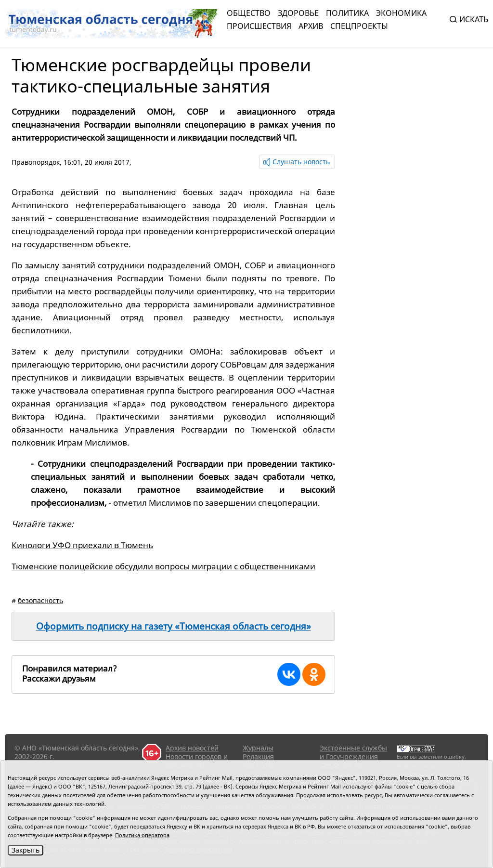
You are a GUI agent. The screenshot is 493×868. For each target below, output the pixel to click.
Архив (311, 26)
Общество (249, 13)
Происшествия (259, 26)
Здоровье (298, 13)
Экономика (401, 13)
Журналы (258, 748)
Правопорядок (36, 162)
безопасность (40, 600)
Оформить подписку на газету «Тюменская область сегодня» (174, 626)
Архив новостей (192, 748)
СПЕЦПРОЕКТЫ (359, 26)
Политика (347, 13)
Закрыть (26, 850)
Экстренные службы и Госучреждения (353, 752)
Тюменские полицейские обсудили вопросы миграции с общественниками (163, 566)
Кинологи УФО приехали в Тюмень (82, 545)
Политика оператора (142, 835)
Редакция (258, 756)
